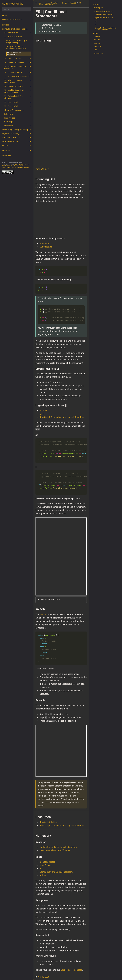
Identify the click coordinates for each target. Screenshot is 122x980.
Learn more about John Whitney (55, 850)
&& (96, 21)
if (40, 869)
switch (43, 614)
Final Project (9, 118)
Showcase (9, 126)
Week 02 (73, 3)
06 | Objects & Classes (13, 72)
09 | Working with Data (14, 86)
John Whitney (42, 169)
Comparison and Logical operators (56, 872)
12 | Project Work (11, 102)
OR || (42, 414)
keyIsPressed (46, 865)
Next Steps (9, 122)
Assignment (98, 53)
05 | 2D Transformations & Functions (15, 68)
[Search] (17, 9)
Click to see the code (50, 600)
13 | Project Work (11, 106)
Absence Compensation (14, 110)
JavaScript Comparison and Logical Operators (62, 417)
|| (96, 25)
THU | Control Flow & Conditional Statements (16, 48)
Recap (96, 50)
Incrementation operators (103, 11)
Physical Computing (11, 134)
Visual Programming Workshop (15, 130)
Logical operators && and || (104, 18)
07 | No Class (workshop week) (17, 76)
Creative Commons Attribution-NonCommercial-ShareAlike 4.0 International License (15, 166)
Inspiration (97, 4)
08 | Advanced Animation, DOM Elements (15, 81)
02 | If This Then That (13, 37)
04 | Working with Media (14, 62)
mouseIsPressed (47, 862)
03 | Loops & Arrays (12, 59)
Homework (97, 43)
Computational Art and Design (15, 29)
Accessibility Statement (12, 20)
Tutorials (6, 151)
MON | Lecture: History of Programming (17, 42)
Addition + (44, 244)
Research (97, 47)
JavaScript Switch (48, 822)
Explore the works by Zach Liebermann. (58, 847)
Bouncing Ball (98, 8)
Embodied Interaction (11, 137)
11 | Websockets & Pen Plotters (14, 97)
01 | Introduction (11, 33)
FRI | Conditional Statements (14, 54)
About (5, 16)
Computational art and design (56, 3)
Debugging (9, 114)
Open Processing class (71, 970)
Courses (6, 25)
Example (97, 37)
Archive (5, 145)
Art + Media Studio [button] (10, 141)
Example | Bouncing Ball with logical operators (106, 29)
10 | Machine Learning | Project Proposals (14, 91)
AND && (43, 410)
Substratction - (47, 247)
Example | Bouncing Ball (104, 15)
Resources (7, 156)
